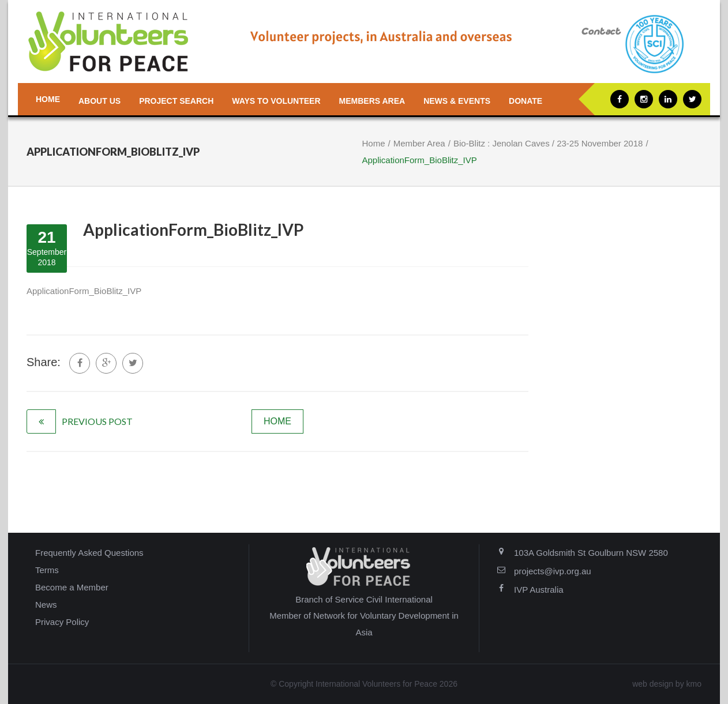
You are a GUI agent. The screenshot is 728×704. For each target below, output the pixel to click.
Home (48, 99)
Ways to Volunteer (276, 101)
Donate (526, 101)
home (277, 421)
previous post (97, 421)
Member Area (419, 143)
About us (100, 101)
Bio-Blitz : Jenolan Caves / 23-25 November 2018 (548, 143)
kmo (694, 684)
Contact (601, 32)
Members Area (372, 101)
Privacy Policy (62, 622)
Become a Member (72, 587)
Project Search (176, 101)
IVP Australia (539, 590)
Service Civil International (384, 599)
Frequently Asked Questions (89, 553)
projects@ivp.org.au (553, 571)
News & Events (457, 101)
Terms (47, 570)
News (46, 605)
